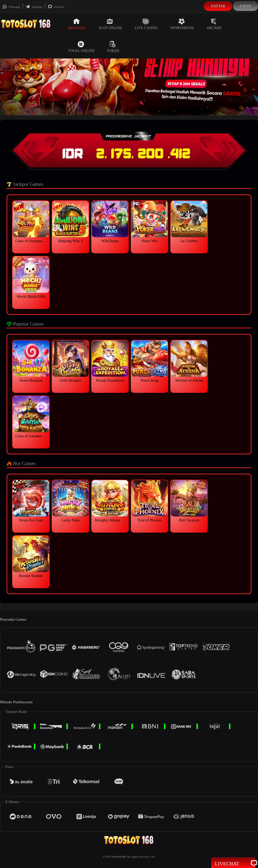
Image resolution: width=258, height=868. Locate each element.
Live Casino (146, 24)
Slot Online (110, 24)
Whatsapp (11, 7)
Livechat (56, 7)
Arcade (214, 24)
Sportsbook (182, 24)
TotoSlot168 (118, 857)
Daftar (218, 6)
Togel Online (81, 47)
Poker (113, 47)
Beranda (77, 24)
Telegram (34, 7)
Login (246, 6)
